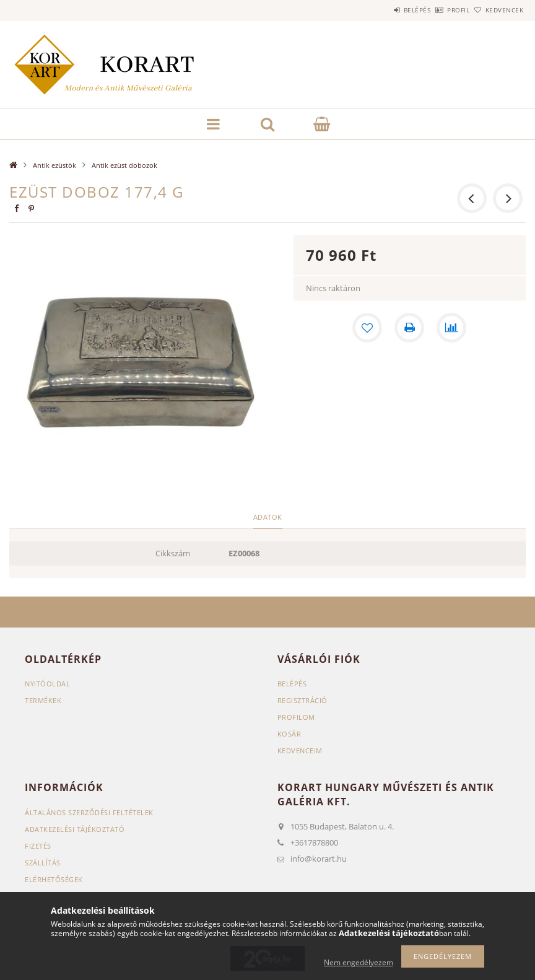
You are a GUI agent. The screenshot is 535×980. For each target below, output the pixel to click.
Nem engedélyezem (359, 962)
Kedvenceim (300, 750)
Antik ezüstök (54, 165)
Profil (438, 10)
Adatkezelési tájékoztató (75, 829)
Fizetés (38, 846)
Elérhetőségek (54, 879)
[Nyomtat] (409, 328)
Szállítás (43, 863)
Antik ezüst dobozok (124, 165)
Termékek (43, 700)
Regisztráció (302, 700)
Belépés (383, 10)
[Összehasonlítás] (451, 328)
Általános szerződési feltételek (89, 812)
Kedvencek (497, 10)
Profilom (296, 717)
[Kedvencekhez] (367, 328)
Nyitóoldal (47, 684)
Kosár (289, 734)
